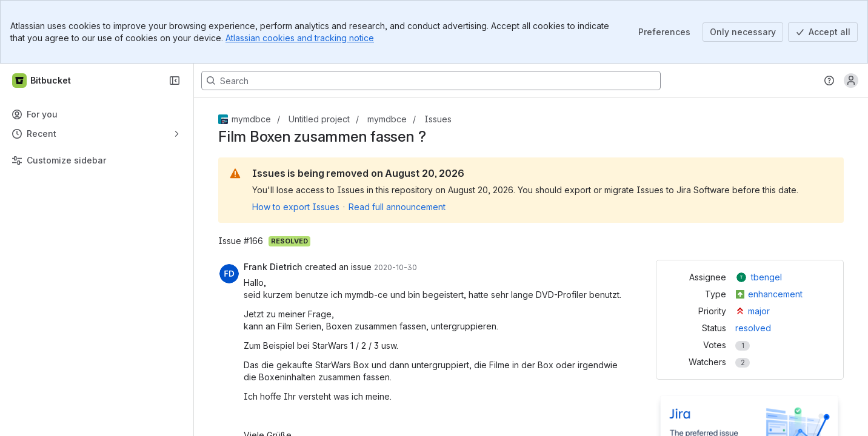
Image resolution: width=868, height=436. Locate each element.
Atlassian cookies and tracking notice (300, 38)
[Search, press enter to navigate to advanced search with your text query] (431, 81)
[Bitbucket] (42, 81)
